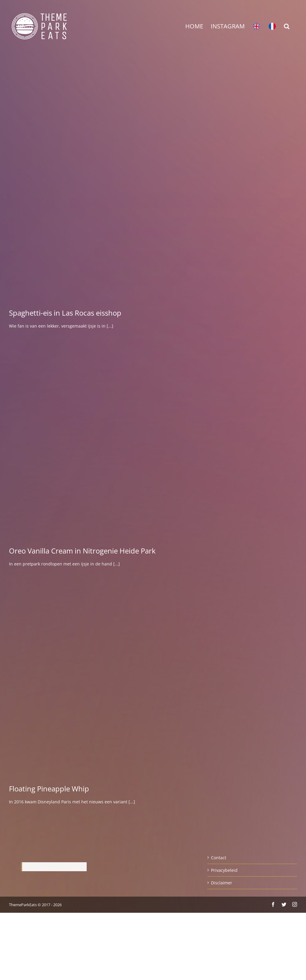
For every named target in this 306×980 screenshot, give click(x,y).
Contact (219, 858)
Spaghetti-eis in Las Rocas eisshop (65, 313)
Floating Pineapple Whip (49, 789)
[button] (287, 26)
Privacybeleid (224, 870)
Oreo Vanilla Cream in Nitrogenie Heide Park (82, 551)
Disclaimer (222, 883)
